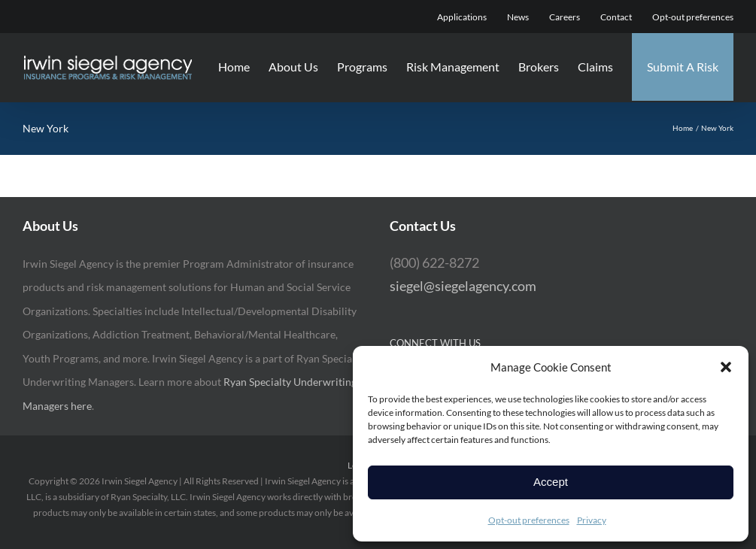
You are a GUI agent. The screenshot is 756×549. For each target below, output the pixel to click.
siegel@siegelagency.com (463, 286)
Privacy (592, 520)
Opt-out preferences (529, 520)
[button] (726, 367)
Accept (551, 482)
